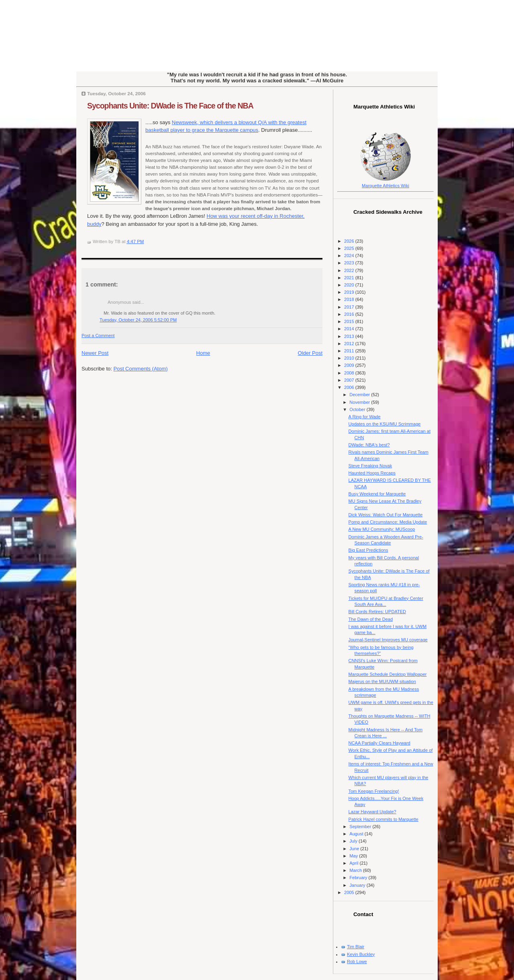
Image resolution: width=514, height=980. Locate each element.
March (356, 870)
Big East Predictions (368, 550)
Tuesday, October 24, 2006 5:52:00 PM (138, 320)
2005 (350, 892)
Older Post (310, 353)
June (355, 849)
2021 (350, 278)
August (357, 834)
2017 (350, 307)
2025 (350, 248)
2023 (350, 263)
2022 (350, 270)
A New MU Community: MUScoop (382, 529)
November (360, 402)
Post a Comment (98, 336)
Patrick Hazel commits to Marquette (383, 819)
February (359, 878)
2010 (350, 358)
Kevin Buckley (361, 954)
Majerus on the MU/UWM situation (382, 681)
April (354, 863)
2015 (350, 321)
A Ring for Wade (365, 417)
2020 (350, 285)
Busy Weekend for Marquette (377, 494)
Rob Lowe (357, 962)
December (360, 395)
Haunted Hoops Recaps (372, 473)
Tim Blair (356, 947)
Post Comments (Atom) (141, 369)
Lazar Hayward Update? (372, 812)
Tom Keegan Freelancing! (374, 791)
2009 (350, 365)
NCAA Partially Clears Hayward (379, 743)
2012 (350, 344)
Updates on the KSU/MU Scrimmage (385, 424)
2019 (350, 292)
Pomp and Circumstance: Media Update (388, 522)
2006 (350, 387)
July (354, 841)
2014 (350, 329)
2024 (350, 256)
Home (203, 353)
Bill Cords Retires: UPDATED (377, 612)
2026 (350, 241)
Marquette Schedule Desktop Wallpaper (388, 674)
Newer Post (95, 353)
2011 (350, 351)
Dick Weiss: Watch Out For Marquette (386, 515)
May (354, 856)
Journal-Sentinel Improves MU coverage (388, 640)
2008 (350, 373)
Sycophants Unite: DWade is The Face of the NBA (170, 106)
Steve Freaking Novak (370, 466)
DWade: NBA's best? (369, 445)
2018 (350, 299)
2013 (350, 336)
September (361, 827)
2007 (350, 380)
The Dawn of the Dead (371, 619)
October (358, 409)
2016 (350, 314)
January (358, 885)
